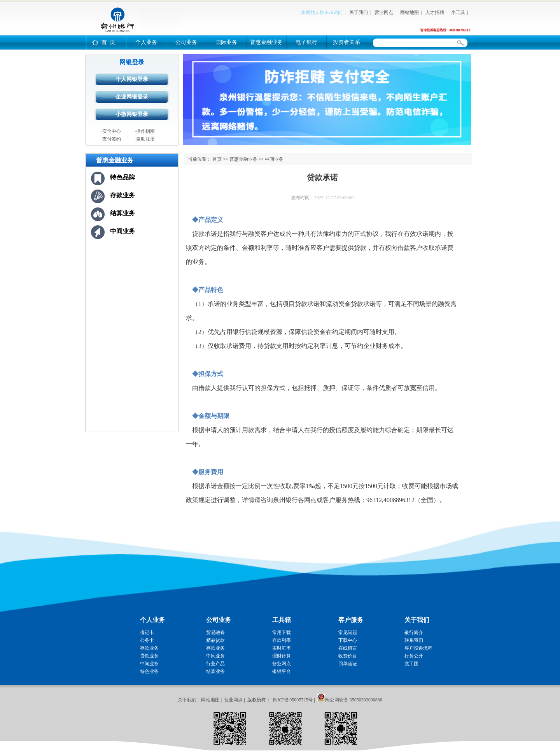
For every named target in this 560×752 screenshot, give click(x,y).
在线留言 (348, 648)
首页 (217, 159)
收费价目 (348, 656)
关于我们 (359, 12)
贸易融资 (215, 633)
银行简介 (414, 633)
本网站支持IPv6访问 (322, 12)
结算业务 (122, 213)
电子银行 (306, 42)
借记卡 (147, 633)
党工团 (411, 664)
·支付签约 (111, 139)
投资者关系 (346, 42)
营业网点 (384, 12)
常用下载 (282, 633)
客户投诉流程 (418, 648)
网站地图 (409, 12)
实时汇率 (282, 648)
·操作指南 (145, 131)
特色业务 (149, 671)
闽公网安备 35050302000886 (354, 700)
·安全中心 (111, 131)
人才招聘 (435, 12)
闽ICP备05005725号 (293, 700)
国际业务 (226, 42)
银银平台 (282, 671)
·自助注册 (145, 139)
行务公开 (414, 656)
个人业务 (146, 42)
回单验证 (348, 664)
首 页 (108, 42)
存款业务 (122, 195)
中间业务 (122, 231)
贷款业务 (149, 656)
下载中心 (348, 640)
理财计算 (282, 656)
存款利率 (282, 640)
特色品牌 (122, 177)
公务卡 (147, 640)
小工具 (458, 12)
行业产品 (215, 664)
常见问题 (348, 633)
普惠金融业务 (266, 42)
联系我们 (414, 640)
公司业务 (186, 42)
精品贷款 (215, 640)
